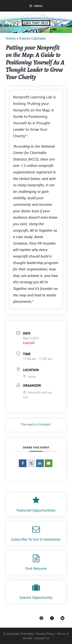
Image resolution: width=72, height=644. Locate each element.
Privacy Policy (45, 634)
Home (11, 38)
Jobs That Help (36, 23)
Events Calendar (33, 38)
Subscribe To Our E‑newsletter (36, 539)
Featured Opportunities (36, 510)
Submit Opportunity (36, 597)
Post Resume (36, 568)
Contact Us (42, 638)
